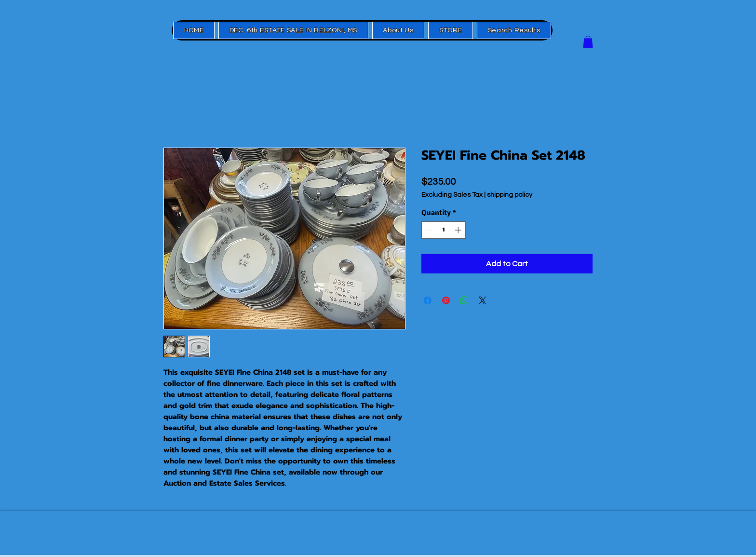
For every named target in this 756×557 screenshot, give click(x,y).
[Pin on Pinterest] (446, 300)
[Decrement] (429, 230)
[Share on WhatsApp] (464, 300)
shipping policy (510, 195)
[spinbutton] (444, 230)
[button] (588, 42)
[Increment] (459, 230)
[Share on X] (483, 300)
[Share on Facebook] (428, 300)
